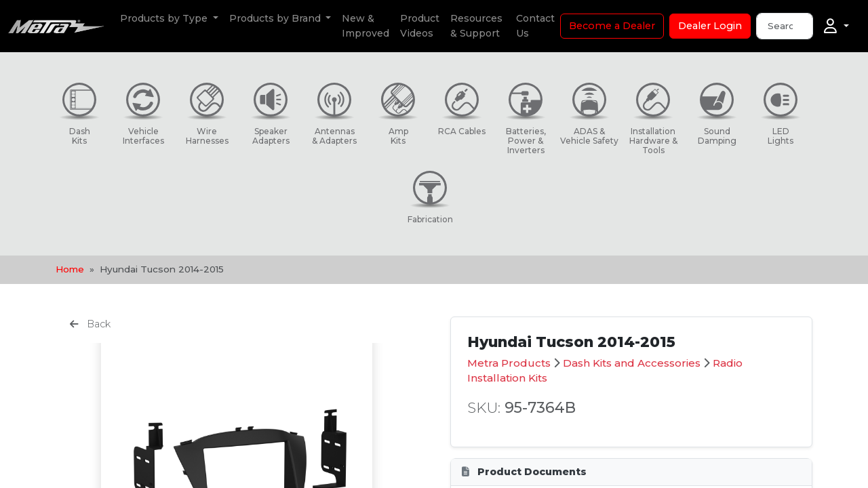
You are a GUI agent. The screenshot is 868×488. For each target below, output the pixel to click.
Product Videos (420, 26)
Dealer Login (710, 26)
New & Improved (366, 26)
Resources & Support (476, 26)
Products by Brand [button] (276, 18)
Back (90, 324)
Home (70, 269)
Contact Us (535, 26)
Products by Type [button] (165, 18)
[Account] (836, 26)
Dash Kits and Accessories (632, 363)
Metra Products (509, 363)
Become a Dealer (612, 26)
